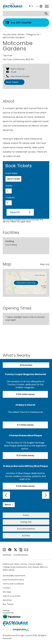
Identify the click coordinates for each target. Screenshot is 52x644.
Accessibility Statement (14, 576)
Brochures (21, 550)
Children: (10, 198)
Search (15, 212)
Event (26, 515)
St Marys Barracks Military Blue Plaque (25, 466)
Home (21, 34)
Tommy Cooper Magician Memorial (25, 374)
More (8, 505)
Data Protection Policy (13, 580)
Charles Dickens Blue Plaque (25, 435)
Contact (7, 588)
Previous (6, 495)
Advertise (7, 600)
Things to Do (33, 34)
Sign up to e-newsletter (26, 550)
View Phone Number (20, 76)
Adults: (9, 186)
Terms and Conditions (13, 584)
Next (46, 495)
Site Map (7, 592)
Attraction (26, 365)
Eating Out (26, 522)
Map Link (45, 264)
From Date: (11, 173)
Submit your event (12, 596)
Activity (26, 536)
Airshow (7, 555)
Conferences (21, 555)
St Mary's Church (25, 405)
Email (13, 72)
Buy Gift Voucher (21, 23)
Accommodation (26, 529)
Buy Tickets (8, 604)
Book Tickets (12, 82)
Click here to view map (26, 283)
